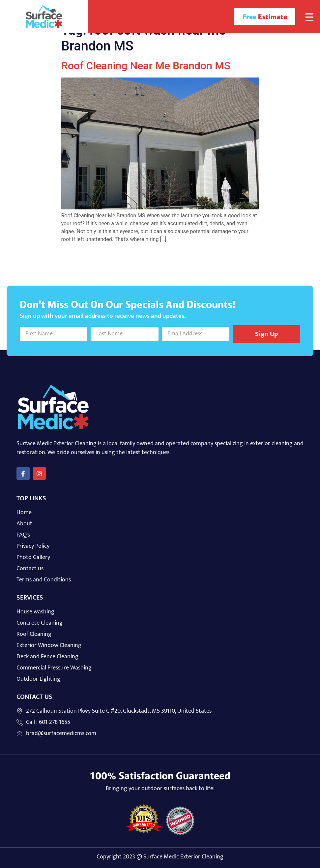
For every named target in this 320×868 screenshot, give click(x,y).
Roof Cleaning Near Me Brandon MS (146, 66)
